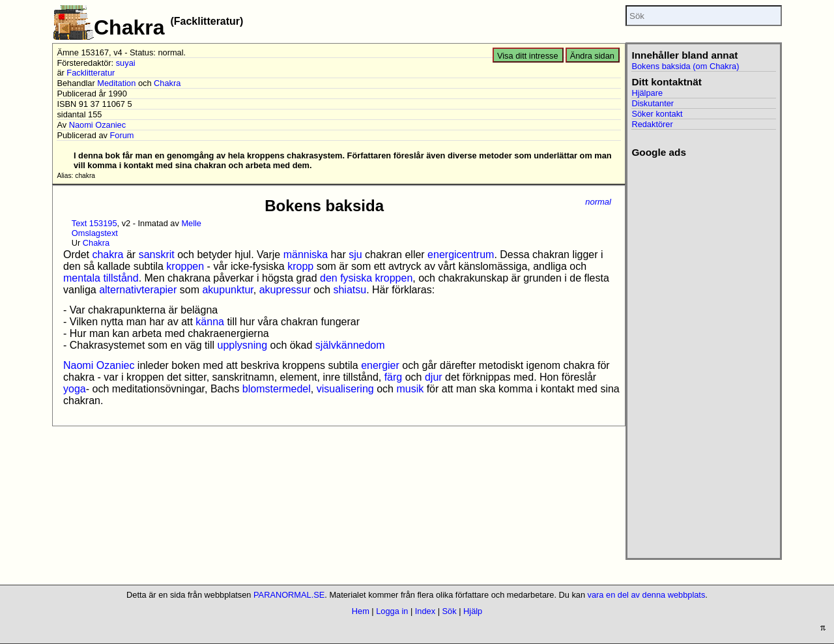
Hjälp (473, 611)
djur (434, 377)
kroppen (185, 266)
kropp (300, 266)
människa (306, 255)
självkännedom (350, 345)
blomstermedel (277, 389)
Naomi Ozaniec (97, 125)
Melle (191, 223)
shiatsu (350, 290)
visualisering (345, 389)
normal (598, 202)
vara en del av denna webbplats (647, 595)
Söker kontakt (657, 114)
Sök (450, 611)
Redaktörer (652, 124)
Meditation (116, 83)
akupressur (285, 290)
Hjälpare (647, 93)
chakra (108, 255)
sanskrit (157, 255)
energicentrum (461, 255)
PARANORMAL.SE (289, 595)
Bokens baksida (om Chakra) (685, 66)
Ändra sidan (592, 56)
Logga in (392, 611)
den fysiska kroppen (366, 278)
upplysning (243, 345)
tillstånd (121, 278)
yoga (75, 389)
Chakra (167, 83)
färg (394, 377)
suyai (126, 63)
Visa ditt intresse (528, 56)
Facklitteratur (91, 73)
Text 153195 (94, 223)
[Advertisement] (703, 354)
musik (410, 389)
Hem (361, 611)
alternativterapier (138, 290)
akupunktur (227, 290)
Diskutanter (653, 103)
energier (380, 365)
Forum (122, 135)
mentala (82, 278)
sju (355, 255)
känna (210, 322)
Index (425, 611)
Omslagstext (95, 233)
